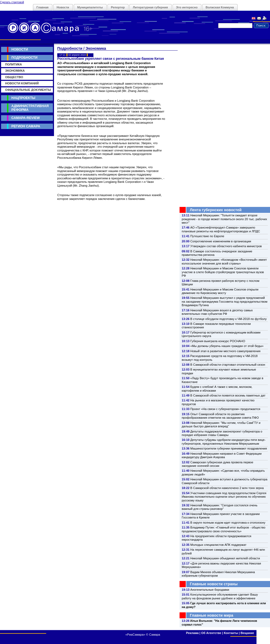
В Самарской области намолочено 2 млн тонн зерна (227, 488)
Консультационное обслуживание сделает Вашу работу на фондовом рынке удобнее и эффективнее (220, 596)
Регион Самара (26, 126)
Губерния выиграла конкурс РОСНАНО (218, 341)
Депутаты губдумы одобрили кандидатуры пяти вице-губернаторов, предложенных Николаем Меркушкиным (224, 442)
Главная (43, 7)
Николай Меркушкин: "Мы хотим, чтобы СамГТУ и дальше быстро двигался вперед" (221, 425)
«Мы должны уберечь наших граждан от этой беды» (227, 346)
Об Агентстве (211, 633)
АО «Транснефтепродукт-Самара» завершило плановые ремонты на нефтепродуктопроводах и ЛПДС (221, 229)
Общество (14, 77)
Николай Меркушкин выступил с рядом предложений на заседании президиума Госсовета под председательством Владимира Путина (225, 301)
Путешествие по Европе (207, 236)
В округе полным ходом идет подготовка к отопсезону (228, 523)
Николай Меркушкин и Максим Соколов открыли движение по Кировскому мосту (220, 291)
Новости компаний (22, 83)
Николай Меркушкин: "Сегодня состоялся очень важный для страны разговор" (220, 507)
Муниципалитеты (90, 7)
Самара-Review (26, 118)
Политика (13, 64)
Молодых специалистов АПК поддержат (218, 545)
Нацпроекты (23, 98)
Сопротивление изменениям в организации (221, 241)
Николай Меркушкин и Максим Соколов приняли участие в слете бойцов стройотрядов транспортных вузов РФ (223, 272)
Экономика (15, 71)
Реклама (192, 633)
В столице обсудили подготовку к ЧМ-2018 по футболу (229, 319)
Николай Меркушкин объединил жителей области (225, 558)
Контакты (231, 633)
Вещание (247, 633)
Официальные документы (28, 90)
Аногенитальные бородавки (210, 590)
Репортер (118, 7)
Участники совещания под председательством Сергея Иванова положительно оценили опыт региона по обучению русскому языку (224, 497)
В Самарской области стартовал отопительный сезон (228, 365)
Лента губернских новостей (216, 210)
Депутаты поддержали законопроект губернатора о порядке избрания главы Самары (222, 433)
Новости (63, 7)
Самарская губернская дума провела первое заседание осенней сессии (217, 464)
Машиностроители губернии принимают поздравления (229, 448)
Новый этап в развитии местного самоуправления (225, 351)
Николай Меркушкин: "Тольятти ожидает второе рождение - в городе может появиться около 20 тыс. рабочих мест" (224, 219)
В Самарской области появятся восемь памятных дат (228, 395)
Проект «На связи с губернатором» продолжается (225, 409)
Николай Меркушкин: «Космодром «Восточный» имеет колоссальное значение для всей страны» (224, 261)
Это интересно (187, 7)
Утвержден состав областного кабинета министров (226, 246)
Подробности (24, 58)
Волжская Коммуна (220, 7)
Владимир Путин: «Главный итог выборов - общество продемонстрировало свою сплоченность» (224, 529)
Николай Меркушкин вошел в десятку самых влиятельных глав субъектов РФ (217, 312)
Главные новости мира (212, 615)
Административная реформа (30, 108)
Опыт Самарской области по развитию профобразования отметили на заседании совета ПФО (220, 416)
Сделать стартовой (12, 2)
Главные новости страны (214, 584)
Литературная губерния (150, 7)
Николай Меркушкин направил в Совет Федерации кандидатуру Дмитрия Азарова (222, 455)
